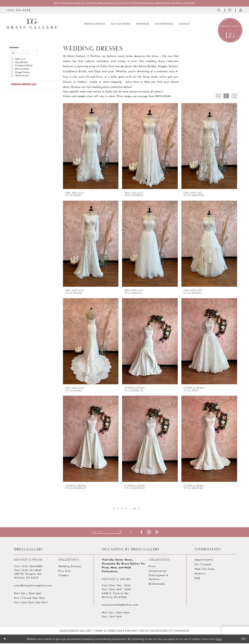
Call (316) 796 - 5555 (116, 586)
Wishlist (200, 574)
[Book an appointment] (230, 31)
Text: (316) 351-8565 (28, 571)
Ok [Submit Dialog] (243, 639)
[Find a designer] (24, 55)
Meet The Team (204, 570)
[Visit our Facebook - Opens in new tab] (146, 533)
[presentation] (91, 147)
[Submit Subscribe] (124, 532)
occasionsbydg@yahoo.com (120, 605)
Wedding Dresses (70, 567)
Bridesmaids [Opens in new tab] (157, 585)
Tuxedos (64, 576)
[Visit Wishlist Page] (230, 11)
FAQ (197, 579)
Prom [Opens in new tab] (152, 567)
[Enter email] (106, 532)
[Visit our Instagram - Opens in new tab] (153, 533)
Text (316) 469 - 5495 (116, 590)
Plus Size (64, 572)
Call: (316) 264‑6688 (28, 567)
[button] (241, 11)
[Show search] (219, 11)
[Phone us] (19, 11)
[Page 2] (116, 509)
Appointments (204, 560)
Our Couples (203, 565)
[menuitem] (19, 11)
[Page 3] (121, 509)
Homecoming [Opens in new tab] (157, 572)
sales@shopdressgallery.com (33, 586)
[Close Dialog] (5, 640)
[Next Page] (142, 509)
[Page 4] (125, 509)
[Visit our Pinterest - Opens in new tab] (161, 533)
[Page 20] (136, 509)
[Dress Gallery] (32, 25)
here (219, 639)
